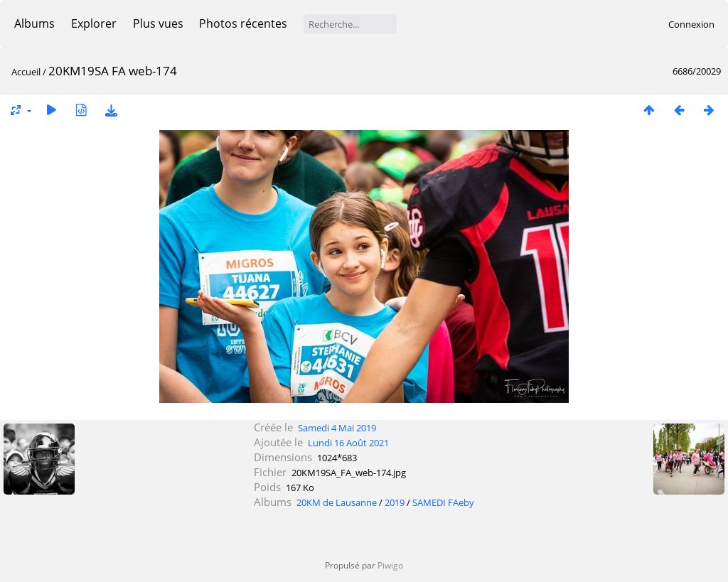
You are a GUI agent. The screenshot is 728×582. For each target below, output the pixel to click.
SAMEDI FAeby (443, 502)
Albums (34, 23)
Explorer (94, 23)
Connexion (691, 24)
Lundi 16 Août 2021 (348, 443)
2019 (395, 502)
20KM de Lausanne (337, 502)
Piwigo (390, 565)
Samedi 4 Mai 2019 (337, 428)
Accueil (26, 72)
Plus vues (158, 23)
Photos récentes (243, 23)
